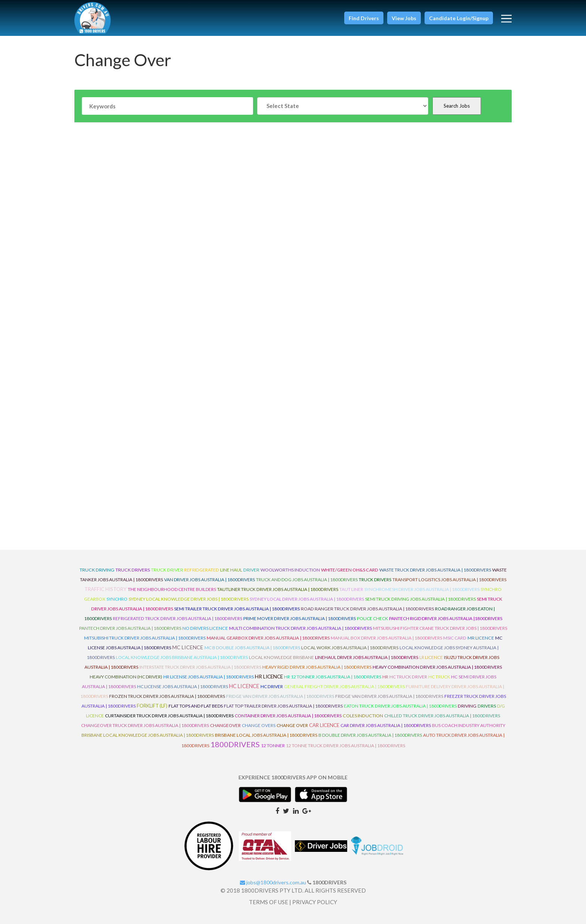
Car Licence (324, 725)
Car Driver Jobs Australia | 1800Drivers (386, 725)
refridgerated (202, 570)
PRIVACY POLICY (315, 902)
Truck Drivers (375, 580)
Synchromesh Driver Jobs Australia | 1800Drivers (422, 589)
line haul (231, 570)
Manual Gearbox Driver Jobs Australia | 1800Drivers (268, 638)
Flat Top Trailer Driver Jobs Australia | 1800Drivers (283, 706)
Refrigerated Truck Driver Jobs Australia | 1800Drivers (178, 618)
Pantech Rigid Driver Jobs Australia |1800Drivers (446, 618)
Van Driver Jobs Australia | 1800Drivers (209, 580)
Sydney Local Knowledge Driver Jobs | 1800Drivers (189, 599)
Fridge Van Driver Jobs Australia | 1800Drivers (280, 696)
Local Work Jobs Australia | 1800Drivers (350, 648)
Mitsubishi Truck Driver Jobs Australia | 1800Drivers (145, 638)
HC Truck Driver (408, 677)
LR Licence (431, 657)
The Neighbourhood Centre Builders (172, 589)
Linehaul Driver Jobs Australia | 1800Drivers (367, 657)
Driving (467, 706)
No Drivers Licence (205, 628)
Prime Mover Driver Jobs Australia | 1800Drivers (300, 618)
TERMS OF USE (269, 902)
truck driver (167, 570)
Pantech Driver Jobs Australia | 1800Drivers (130, 628)
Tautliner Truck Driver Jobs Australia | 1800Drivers (278, 589)
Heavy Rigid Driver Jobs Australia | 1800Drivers (317, 667)
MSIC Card (455, 638)
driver (251, 570)
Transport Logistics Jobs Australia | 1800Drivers (449, 580)
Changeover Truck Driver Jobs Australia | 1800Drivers (145, 725)
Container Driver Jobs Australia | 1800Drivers (288, 716)
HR (385, 677)
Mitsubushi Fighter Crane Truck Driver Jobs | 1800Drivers (440, 628)
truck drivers (133, 570)
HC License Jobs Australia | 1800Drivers (183, 686)
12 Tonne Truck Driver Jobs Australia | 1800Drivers (346, 746)
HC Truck (439, 677)
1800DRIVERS (235, 744)
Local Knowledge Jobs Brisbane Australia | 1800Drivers (182, 657)
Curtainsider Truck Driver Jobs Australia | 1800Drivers (169, 716)
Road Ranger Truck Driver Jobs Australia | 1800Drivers (367, 609)
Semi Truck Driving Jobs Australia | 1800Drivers (420, 599)
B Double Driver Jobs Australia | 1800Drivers (370, 735)
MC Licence (188, 647)
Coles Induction (363, 716)
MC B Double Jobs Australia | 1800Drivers (252, 648)
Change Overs (259, 725)
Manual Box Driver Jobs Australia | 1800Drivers (386, 638)
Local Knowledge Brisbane (281, 657)
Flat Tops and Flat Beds (196, 706)
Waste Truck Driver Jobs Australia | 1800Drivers (435, 570)
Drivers (487, 706)
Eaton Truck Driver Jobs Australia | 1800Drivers (400, 706)
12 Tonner (273, 746)
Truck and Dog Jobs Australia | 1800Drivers (307, 580)
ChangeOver (225, 725)
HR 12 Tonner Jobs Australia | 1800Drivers (333, 677)
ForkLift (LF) (152, 706)
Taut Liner (351, 589)
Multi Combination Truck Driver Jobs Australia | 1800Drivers (300, 628)
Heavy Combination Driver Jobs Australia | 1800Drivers (437, 667)
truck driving (97, 570)
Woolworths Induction (290, 570)
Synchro (117, 599)
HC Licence (244, 686)
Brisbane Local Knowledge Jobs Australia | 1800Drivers (148, 735)
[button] (364, 18)
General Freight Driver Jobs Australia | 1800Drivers (344, 686)
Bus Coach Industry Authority (469, 725)
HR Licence (269, 676)
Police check (372, 618)
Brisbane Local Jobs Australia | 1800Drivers (266, 735)
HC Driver (272, 686)
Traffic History (106, 589)
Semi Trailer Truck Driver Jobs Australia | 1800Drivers (237, 609)
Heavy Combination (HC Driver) (126, 677)
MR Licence (481, 638)
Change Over (292, 725)
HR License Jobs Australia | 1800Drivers (209, 677)
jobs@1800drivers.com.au (273, 882)
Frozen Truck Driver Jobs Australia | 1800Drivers (167, 696)
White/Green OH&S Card (350, 570)
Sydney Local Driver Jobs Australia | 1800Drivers (307, 599)
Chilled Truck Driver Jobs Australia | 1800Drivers (442, 716)
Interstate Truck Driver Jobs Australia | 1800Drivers (200, 667)
